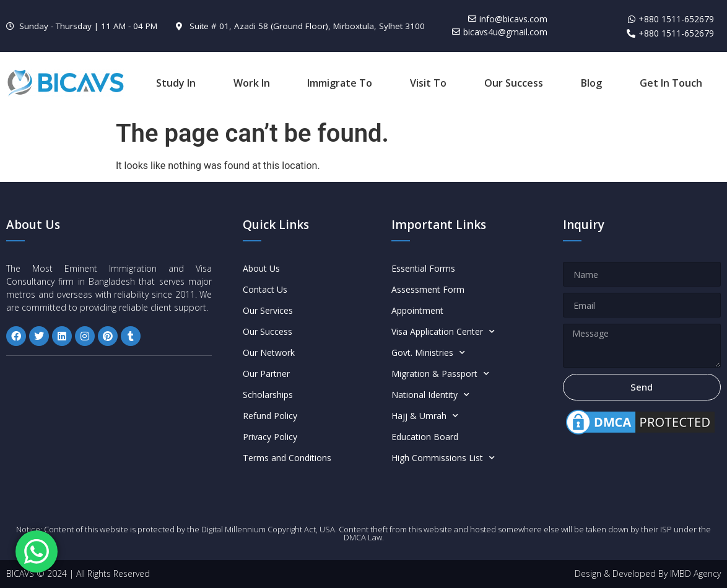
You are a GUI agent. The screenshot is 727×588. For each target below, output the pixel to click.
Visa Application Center (443, 332)
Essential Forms (423, 268)
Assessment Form (428, 289)
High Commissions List (443, 458)
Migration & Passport (440, 374)
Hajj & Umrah (425, 416)
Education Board (425, 437)
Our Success (514, 83)
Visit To (428, 83)
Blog (591, 83)
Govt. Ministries (428, 353)
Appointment (417, 310)
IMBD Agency (695, 573)
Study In (176, 83)
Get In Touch (671, 83)
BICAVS (20, 573)
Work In (252, 83)
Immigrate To (340, 83)
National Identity (430, 395)
